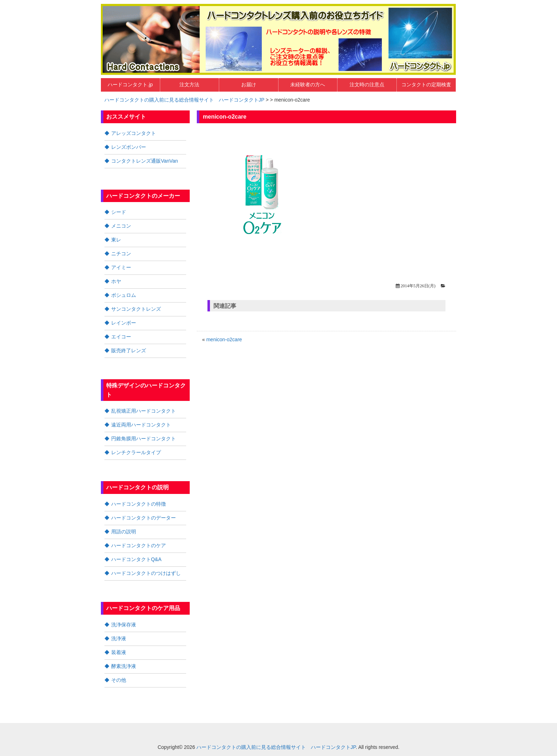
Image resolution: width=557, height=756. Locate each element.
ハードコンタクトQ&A (136, 559)
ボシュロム (124, 295)
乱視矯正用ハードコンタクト (144, 411)
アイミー (121, 267)
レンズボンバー (129, 147)
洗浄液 (119, 638)
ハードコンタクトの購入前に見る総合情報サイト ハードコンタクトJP (184, 100)
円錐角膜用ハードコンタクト (144, 439)
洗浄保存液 (124, 625)
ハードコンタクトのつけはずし (146, 573)
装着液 (119, 652)
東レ (116, 240)
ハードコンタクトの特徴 (139, 504)
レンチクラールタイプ (136, 452)
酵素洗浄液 (124, 666)
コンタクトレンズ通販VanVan (145, 161)
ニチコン (121, 254)
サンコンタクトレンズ (136, 309)
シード (119, 212)
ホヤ (116, 281)
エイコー (121, 337)
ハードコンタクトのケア (139, 545)
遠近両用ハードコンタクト (141, 425)
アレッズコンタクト (134, 133)
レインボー (124, 323)
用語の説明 (124, 532)
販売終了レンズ (129, 350)
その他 (119, 680)
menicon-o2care (224, 339)
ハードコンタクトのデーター (144, 518)
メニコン (121, 226)
